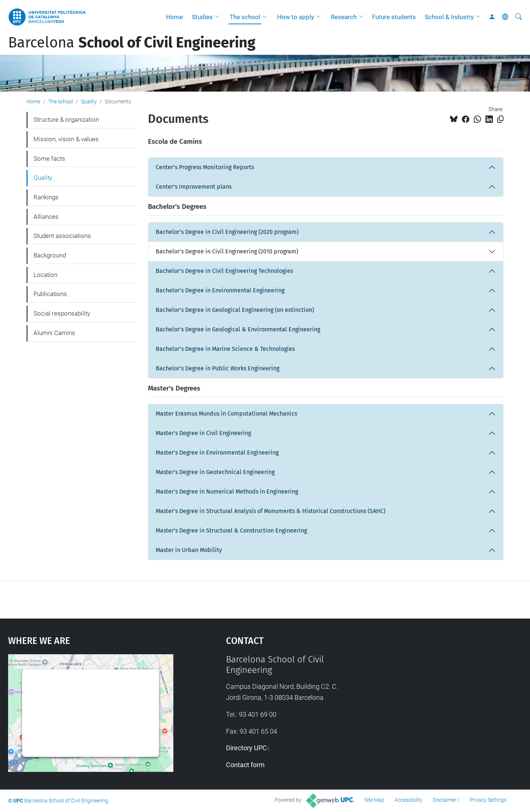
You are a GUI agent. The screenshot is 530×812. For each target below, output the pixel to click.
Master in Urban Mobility (189, 550)
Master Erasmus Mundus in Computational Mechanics (226, 414)
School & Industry (449, 17)
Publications (50, 294)
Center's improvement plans (194, 187)
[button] (219, 17)
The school (245, 17)
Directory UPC (246, 748)
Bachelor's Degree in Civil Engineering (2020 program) (227, 232)
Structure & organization (66, 120)
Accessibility (409, 800)
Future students (394, 17)
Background (50, 255)
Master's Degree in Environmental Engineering (217, 453)
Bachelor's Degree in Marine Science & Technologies (225, 349)
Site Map (374, 800)
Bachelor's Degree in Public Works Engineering (218, 368)
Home (174, 17)
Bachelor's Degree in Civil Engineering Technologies (224, 271)
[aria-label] (519, 17)
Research (344, 17)
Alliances (46, 217)
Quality (89, 101)
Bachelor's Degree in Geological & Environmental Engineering (238, 329)
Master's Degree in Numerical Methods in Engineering (227, 492)
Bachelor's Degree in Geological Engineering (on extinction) (235, 310)
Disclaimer (445, 800)
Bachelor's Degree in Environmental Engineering (220, 290)
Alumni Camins (54, 333)
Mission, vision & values (66, 139)
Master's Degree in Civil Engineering (203, 433)
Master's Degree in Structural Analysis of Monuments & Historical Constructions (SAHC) (271, 511)
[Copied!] (500, 119)
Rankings (46, 197)
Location (45, 275)
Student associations (62, 236)
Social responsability (62, 313)
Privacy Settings (488, 800)
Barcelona (132, 43)
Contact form (245, 765)
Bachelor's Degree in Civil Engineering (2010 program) (227, 251)
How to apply (296, 17)
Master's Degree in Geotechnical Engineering (215, 472)
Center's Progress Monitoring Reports (205, 167)
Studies (202, 17)
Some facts (49, 159)
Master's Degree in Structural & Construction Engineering (231, 530)
